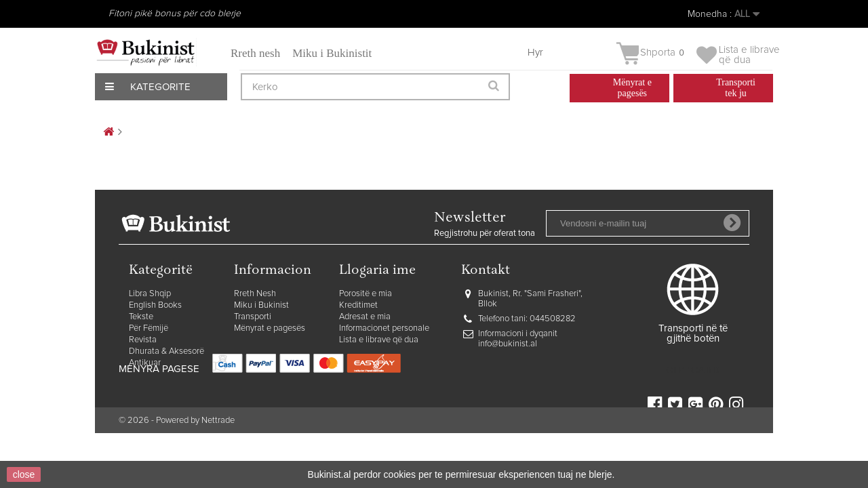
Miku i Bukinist (261, 305)
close (24, 474)
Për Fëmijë (149, 328)
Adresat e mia (365, 317)
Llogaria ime (377, 271)
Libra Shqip (150, 294)
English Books (155, 305)
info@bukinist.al (508, 344)
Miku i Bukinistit (332, 53)
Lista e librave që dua (379, 340)
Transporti (253, 317)
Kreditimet (358, 305)
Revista (143, 340)
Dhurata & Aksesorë (166, 351)
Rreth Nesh (255, 294)
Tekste (141, 317)
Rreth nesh (255, 53)
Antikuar (145, 363)
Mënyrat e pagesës (270, 328)
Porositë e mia (366, 294)
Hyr (535, 53)
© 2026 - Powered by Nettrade (177, 442)
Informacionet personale (384, 328)
